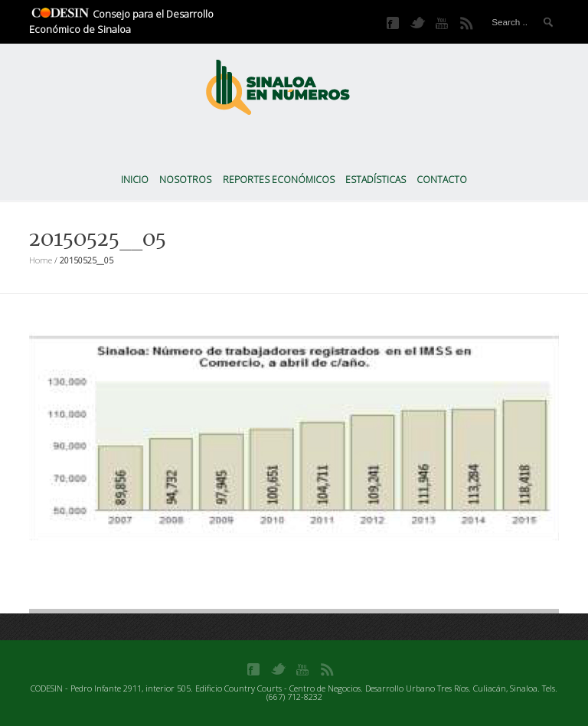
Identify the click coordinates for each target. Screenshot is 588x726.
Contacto (442, 180)
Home (41, 260)
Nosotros (185, 180)
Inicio (135, 180)
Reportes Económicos (279, 180)
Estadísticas (376, 180)
